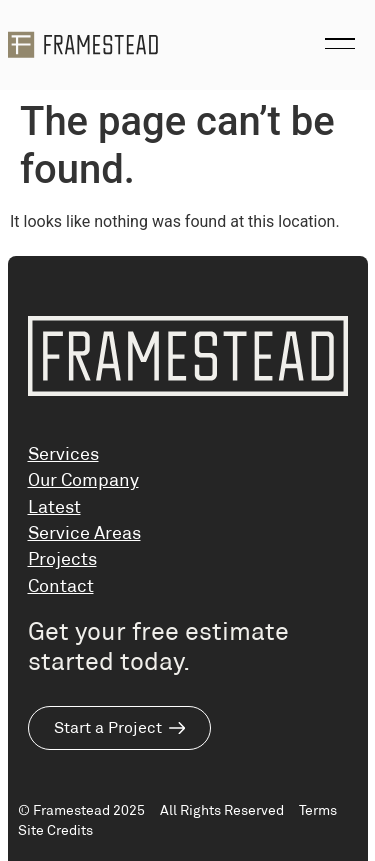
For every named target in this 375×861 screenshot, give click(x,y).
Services (63, 454)
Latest (54, 507)
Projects (62, 559)
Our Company (83, 480)
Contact (61, 586)
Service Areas (84, 533)
